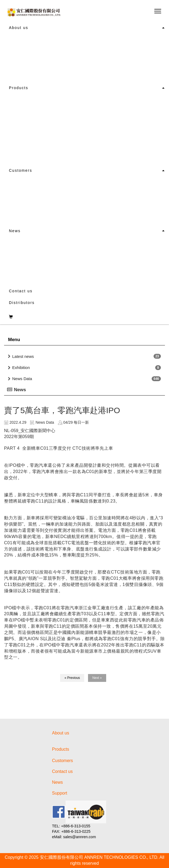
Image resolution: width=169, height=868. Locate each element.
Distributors (22, 303)
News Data (22, 379)
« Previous (72, 678)
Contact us (21, 291)
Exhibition (21, 367)
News (15, 231)
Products (19, 88)
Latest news (23, 356)
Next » (97, 678)
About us (19, 28)
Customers (21, 170)
